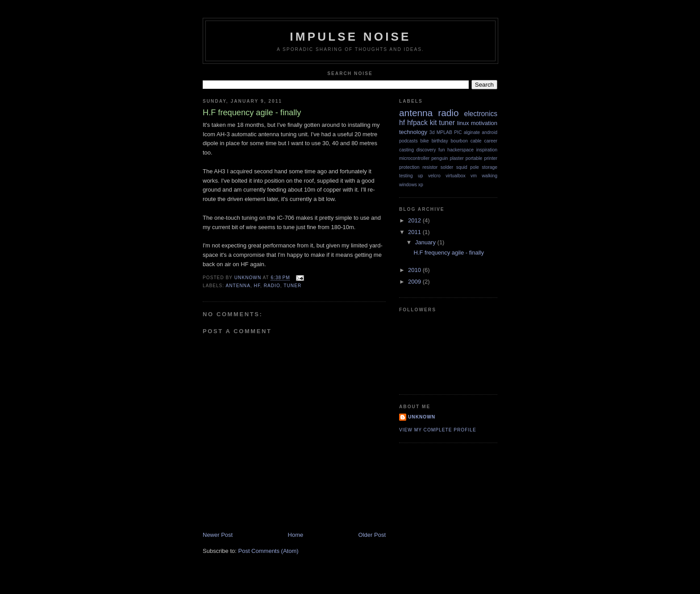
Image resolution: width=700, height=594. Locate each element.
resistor (430, 167)
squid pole (468, 167)
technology (413, 132)
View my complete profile (438, 430)
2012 (415, 220)
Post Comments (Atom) (269, 551)
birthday (440, 141)
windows (408, 185)
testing (406, 176)
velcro (434, 176)
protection (409, 167)
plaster (456, 158)
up (421, 176)
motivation (484, 123)
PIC (458, 132)
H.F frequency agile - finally (449, 253)
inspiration (487, 150)
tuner (292, 286)
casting (406, 150)
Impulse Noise (350, 37)
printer (491, 158)
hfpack (417, 123)
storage (490, 167)
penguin (440, 158)
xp (421, 185)
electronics (481, 114)
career (491, 141)
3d (432, 132)
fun (442, 150)
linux (463, 123)
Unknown (422, 417)
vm (474, 176)
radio (272, 286)
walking (490, 176)
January (426, 242)
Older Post (372, 535)
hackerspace (460, 150)
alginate (472, 132)
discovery (426, 150)
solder (447, 167)
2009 (415, 282)
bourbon (459, 141)
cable (476, 141)
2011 (415, 232)
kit (433, 123)
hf (257, 286)
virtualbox (455, 176)
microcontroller (414, 158)
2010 (415, 270)
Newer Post (218, 535)
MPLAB (444, 132)
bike (425, 141)
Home (296, 535)
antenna (238, 286)
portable (474, 158)
